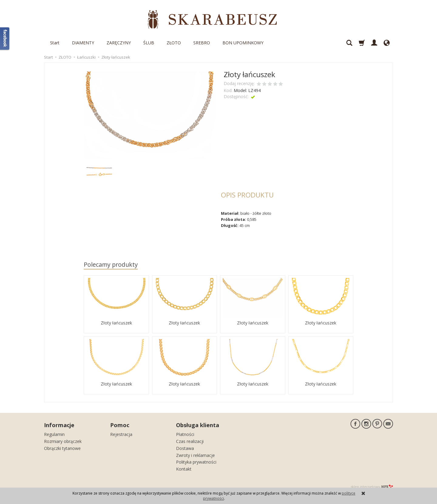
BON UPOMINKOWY (243, 43)
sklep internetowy (372, 487)
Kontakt (184, 469)
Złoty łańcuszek (116, 323)
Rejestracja (121, 434)
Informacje (59, 425)
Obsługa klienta (198, 425)
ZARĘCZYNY (119, 43)
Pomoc (120, 425)
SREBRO (202, 43)
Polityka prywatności (196, 462)
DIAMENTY (83, 43)
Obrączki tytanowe (62, 448)
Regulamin (54, 434)
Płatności (185, 434)
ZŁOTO (174, 43)
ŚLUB (149, 43)
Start (55, 43)
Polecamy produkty (111, 264)
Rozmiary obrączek (63, 441)
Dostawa (185, 448)
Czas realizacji (190, 441)
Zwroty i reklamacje (195, 455)
